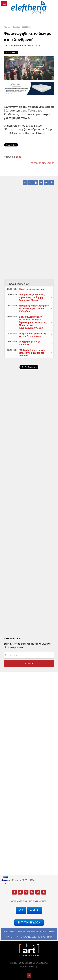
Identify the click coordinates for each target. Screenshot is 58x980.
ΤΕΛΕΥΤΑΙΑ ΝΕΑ (18, 284)
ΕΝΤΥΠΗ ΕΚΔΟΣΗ (29, 923)
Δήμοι (19, 157)
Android (35, 910)
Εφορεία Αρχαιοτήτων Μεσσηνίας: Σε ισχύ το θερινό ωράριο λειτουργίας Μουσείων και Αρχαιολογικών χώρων (33, 322)
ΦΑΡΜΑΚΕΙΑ (9, 932)
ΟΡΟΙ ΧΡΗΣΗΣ (48, 932)
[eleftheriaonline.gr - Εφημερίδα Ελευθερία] (29, 8)
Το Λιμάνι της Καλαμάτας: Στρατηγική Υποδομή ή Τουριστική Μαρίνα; (32, 297)
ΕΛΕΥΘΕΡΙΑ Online (31, 46)
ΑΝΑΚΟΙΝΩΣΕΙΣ (28, 937)
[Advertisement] (29, 452)
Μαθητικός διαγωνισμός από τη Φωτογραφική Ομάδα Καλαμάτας (34, 308)
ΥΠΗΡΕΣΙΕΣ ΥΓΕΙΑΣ (28, 932)
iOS (21, 910)
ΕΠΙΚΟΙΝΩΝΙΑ (45, 937)
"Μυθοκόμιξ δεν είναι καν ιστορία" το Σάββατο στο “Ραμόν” (32, 353)
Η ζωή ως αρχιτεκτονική (31, 289)
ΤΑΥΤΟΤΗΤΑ (12, 937)
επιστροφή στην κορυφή (43, 163)
